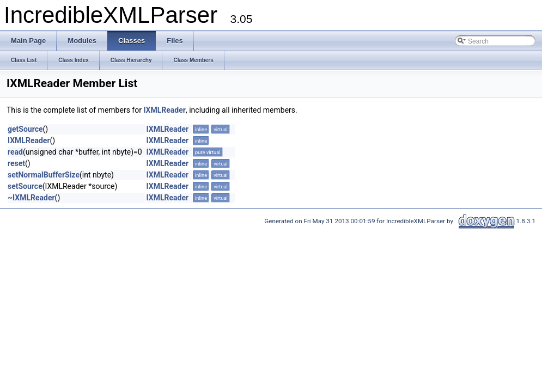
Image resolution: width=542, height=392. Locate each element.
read (15, 152)
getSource (25, 129)
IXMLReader (165, 110)
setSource (25, 186)
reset (16, 163)
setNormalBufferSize (44, 175)
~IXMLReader (31, 198)
